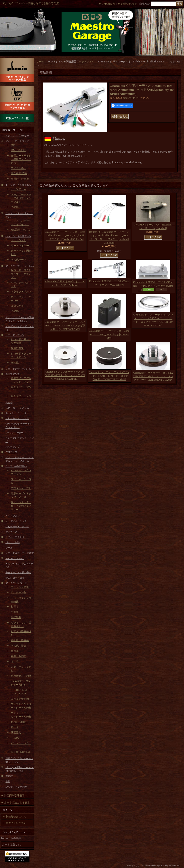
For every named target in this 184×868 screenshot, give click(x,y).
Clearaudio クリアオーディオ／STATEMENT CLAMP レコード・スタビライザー (153, 376)
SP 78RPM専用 (19, 173)
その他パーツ (19, 260)
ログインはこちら (16, 823)
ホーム (40, 62)
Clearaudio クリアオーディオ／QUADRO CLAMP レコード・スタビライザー (65, 326)
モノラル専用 (19, 168)
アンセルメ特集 (20, 587)
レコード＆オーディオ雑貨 (20, 553)
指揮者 (15, 607)
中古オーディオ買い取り (18, 572)
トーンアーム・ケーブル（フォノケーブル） (21, 198)
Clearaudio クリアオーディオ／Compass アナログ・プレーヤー (153, 286)
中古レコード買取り (16, 578)
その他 (15, 207)
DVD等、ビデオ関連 (16, 787)
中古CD (10, 776)
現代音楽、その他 (21, 676)
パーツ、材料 (13, 542)
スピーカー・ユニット (17, 418)
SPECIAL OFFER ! (15, 558)
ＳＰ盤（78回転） (21, 752)
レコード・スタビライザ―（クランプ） (21, 274)
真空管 (9, 402)
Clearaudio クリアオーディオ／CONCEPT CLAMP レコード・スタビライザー (109, 376)
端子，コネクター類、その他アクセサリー (21, 506)
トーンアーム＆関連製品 (18, 185)
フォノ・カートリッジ (17, 141)
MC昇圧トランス (21, 230)
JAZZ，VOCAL (20, 722)
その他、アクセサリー (17, 537)
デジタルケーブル (21, 488)
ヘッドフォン (13, 516)
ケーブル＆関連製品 (16, 466)
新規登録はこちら (16, 817)
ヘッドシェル (19, 240)
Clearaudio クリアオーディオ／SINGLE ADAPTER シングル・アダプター (65, 375)
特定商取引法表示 (14, 796)
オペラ (15, 662)
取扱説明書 (17, 306)
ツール (9, 548)
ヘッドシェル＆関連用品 (18, 236)
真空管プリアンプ (21, 396)
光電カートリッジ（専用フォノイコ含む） (21, 159)
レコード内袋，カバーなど (20, 369)
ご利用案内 (109, 4)
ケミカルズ (11, 532)
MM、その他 (18, 150)
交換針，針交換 (20, 179)
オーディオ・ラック (16, 521)
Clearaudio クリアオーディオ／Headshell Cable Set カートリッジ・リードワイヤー (65, 236)
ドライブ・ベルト (21, 292)
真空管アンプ (13, 374)
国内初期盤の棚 (20, 699)
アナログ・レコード (16, 583)
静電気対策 (17, 348)
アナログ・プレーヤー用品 (20, 266)
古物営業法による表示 (17, 803)
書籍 (8, 781)
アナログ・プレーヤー (17, 136)
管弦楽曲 (16, 617)
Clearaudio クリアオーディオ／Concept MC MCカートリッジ (109, 335)
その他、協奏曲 (20, 640)
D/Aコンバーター (15, 433)
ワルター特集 (19, 592)
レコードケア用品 (15, 335)
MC (13, 145)
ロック (15, 727)
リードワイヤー (20, 246)
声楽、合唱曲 (19, 656)
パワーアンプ (13, 447)
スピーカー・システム (17, 408)
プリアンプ (11, 452)
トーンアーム (19, 189)
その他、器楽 (19, 646)
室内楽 (15, 651)
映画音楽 (16, 732)
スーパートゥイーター (17, 413)
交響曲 (15, 612)
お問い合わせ (129, 4)
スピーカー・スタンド (17, 526)
